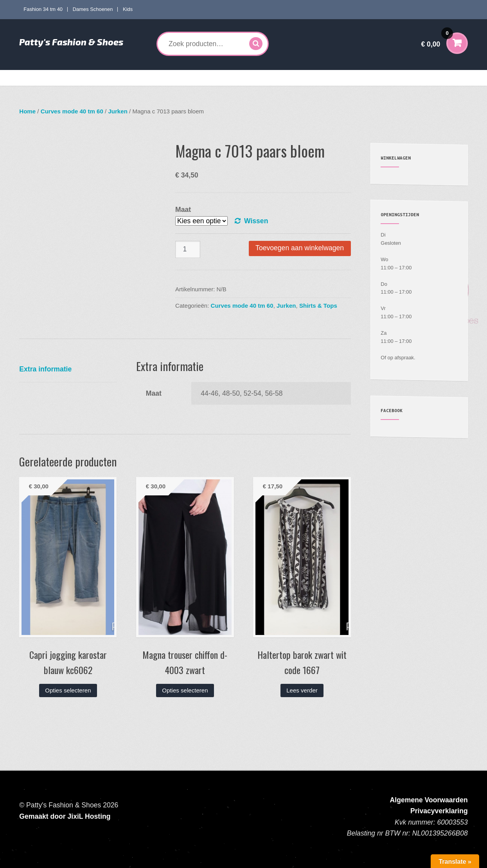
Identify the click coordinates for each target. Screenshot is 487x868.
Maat (183, 210)
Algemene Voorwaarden (429, 800)
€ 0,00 (437, 39)
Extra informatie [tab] (45, 369)
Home (33, 78)
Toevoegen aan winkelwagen (300, 248)
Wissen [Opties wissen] (256, 221)
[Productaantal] (188, 250)
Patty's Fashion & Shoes (71, 42)
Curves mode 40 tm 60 (134, 78)
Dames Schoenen (93, 9)
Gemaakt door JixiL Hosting (65, 816)
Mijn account (324, 78)
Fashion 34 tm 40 (43, 9)
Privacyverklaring (439, 811)
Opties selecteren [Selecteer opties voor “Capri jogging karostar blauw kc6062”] (68, 690)
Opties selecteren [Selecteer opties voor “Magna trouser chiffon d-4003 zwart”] (185, 690)
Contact (431, 78)
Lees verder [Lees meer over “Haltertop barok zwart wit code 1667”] (302, 690)
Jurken (118, 111)
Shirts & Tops (318, 306)
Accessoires (278, 78)
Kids (128, 9)
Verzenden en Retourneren (381, 78)
